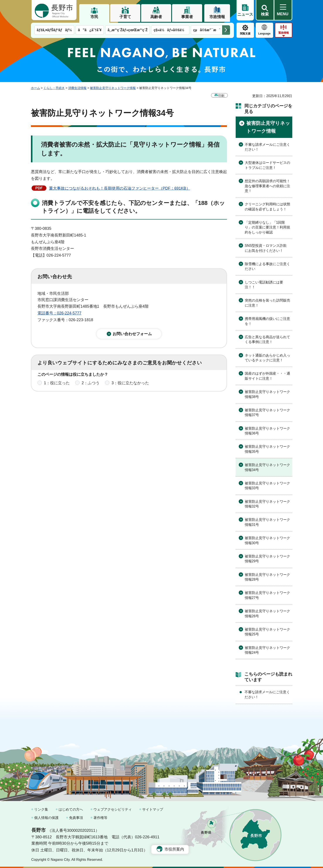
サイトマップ (153, 809)
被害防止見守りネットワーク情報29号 (267, 559)
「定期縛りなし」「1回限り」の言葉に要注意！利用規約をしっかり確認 (267, 227)
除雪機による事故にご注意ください (267, 266)
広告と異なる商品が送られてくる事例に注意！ (267, 339)
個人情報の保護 (46, 818)
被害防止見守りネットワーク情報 (113, 88)
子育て (125, 17)
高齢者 (156, 17)
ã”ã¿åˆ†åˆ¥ (90, 30)
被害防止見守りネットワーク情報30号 (267, 540)
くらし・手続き (54, 88)
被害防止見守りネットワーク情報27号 (267, 595)
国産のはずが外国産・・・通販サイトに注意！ (267, 376)
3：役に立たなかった (130, 387)
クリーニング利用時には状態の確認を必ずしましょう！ (267, 207)
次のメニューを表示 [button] (226, 30)
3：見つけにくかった (142, 407)
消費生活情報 (77, 88)
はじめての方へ (71, 809)
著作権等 (100, 818)
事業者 (187, 17)
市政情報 (217, 17)
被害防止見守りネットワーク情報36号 (267, 431)
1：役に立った (57, 387)
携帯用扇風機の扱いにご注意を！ (267, 321)
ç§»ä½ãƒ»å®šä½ (170, 30)
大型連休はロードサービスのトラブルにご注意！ (267, 165)
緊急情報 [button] (284, 33)
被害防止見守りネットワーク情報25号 (267, 632)
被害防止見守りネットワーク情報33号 (267, 486)
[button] (265, 10)
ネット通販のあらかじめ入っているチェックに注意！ (267, 358)
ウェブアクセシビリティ (113, 809)
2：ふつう (91, 387)
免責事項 (76, 818)
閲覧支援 (245, 34)
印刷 (221, 96)
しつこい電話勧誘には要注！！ (264, 285)
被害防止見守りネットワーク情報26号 (267, 613)
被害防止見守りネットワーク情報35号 (267, 449)
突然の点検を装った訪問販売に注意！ (267, 303)
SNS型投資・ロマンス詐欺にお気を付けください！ (266, 248)
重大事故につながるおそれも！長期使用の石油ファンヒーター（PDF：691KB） (120, 188)
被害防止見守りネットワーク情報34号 (267, 467)
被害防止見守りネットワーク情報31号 (267, 522)
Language (264, 34)
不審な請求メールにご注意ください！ (267, 147)
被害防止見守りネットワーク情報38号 (267, 394)
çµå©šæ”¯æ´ (207, 30)
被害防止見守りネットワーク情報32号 (267, 504)
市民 (94, 17)
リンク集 (41, 809)
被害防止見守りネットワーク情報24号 (267, 650)
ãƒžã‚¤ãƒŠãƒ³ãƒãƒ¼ (54, 30)
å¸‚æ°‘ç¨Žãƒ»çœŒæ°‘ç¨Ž (128, 30)
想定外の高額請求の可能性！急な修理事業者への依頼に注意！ (267, 186)
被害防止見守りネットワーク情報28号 (267, 577)
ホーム (36, 88)
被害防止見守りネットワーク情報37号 (267, 413)
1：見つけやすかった (63, 407)
